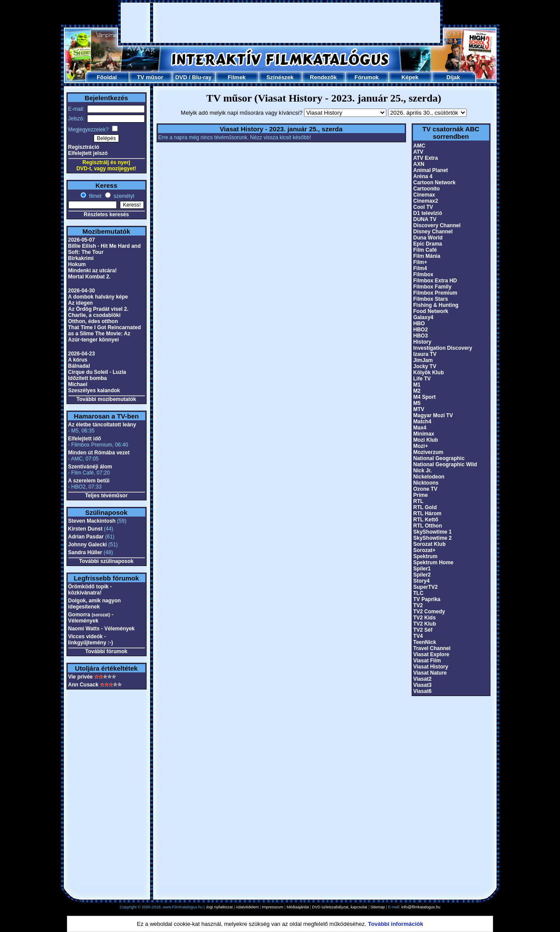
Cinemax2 (426, 201)
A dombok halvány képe (98, 297)
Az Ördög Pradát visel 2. (98, 309)
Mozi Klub (426, 440)
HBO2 (421, 330)
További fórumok (106, 651)
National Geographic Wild (445, 464)
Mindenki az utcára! (93, 271)
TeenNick (425, 642)
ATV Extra (426, 158)
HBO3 (421, 336)
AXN (419, 164)
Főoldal (107, 77)
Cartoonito (427, 189)
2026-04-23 (82, 354)
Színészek (280, 77)
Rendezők (323, 77)
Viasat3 (423, 685)
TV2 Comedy (429, 612)
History (422, 342)
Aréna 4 (423, 176)
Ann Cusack (83, 685)
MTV (419, 409)
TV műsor (150, 77)
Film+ (420, 262)
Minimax (424, 434)
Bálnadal (79, 366)
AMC (419, 146)
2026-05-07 (82, 240)
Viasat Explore (432, 654)
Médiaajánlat (298, 907)
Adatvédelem (247, 907)
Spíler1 (422, 569)
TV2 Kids (425, 618)
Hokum (77, 264)
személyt (123, 196)
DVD (181, 77)
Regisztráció (84, 147)
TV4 (418, 636)
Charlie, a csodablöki (94, 315)
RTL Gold (425, 507)
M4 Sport (425, 397)
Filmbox (423, 274)
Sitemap (378, 907)
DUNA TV (425, 219)
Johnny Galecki (88, 545)
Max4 (420, 428)
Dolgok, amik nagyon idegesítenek (95, 604)
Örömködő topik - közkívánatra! (90, 590)
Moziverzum (429, 452)
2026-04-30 (82, 291)
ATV (418, 152)
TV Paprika (427, 599)
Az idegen (81, 303)
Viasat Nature (430, 673)
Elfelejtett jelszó (88, 153)
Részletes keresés (106, 215)
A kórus (78, 360)
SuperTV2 (426, 587)
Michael (78, 384)
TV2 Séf (423, 630)
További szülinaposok (106, 561)
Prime (421, 495)
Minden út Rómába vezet (99, 453)
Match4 (422, 422)
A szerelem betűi (89, 481)
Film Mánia (427, 256)
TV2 (418, 605)
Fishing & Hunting (436, 305)
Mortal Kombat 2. (89, 277)
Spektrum (425, 556)
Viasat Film (427, 661)
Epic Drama (428, 244)
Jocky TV (425, 366)
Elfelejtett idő (85, 439)
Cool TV (423, 207)
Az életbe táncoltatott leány (102, 425)
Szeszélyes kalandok (94, 390)
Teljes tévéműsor (106, 496)
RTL (418, 501)
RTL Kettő (426, 520)
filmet (94, 196)
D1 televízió (428, 213)
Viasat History (431, 667)
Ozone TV (425, 489)
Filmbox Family (432, 287)
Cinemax (424, 195)
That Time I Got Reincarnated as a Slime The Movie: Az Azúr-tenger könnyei (105, 334)
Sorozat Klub (430, 544)
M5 (417, 403)
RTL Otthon (428, 526)
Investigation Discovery (443, 348)
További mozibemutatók (106, 399)
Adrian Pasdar (86, 537)
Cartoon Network (435, 183)
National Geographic (439, 458)
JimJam (423, 360)
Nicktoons (426, 483)
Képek (410, 77)
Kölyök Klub (429, 373)
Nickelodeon (429, 477)
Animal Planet (431, 170)
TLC (418, 593)
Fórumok (367, 77)
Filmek (236, 77)
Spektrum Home (434, 563)
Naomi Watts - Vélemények (101, 629)
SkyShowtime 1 (433, 532)
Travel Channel (432, 648)
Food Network (431, 311)
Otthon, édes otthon (93, 321)
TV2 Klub (425, 624)
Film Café (425, 250)
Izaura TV (425, 354)
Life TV (422, 379)
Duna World (428, 238)
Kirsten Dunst (86, 529)
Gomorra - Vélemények (91, 618)
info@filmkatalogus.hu (421, 907)
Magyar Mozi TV (433, 415)
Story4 (422, 581)
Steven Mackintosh (92, 521)
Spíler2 (422, 575)
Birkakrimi (81, 258)
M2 (417, 391)
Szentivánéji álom (90, 467)
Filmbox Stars (431, 299)
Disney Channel (433, 232)
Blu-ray (202, 77)
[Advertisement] (280, 23)
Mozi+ (421, 446)
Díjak (453, 77)
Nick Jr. (423, 471)
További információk (395, 924)
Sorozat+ (425, 550)
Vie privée (80, 677)
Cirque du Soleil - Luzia (97, 372)
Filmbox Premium (436, 293)
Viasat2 (423, 679)
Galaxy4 (423, 317)
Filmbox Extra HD (435, 281)
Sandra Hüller (85, 552)
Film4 (420, 268)
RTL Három (427, 513)
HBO (419, 324)
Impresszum (273, 907)
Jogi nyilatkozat (219, 907)
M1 (417, 385)
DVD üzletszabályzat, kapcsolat (339, 907)
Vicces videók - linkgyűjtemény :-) (91, 640)
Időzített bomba (88, 378)
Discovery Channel (437, 225)
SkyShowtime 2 (433, 538)
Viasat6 (423, 691)
